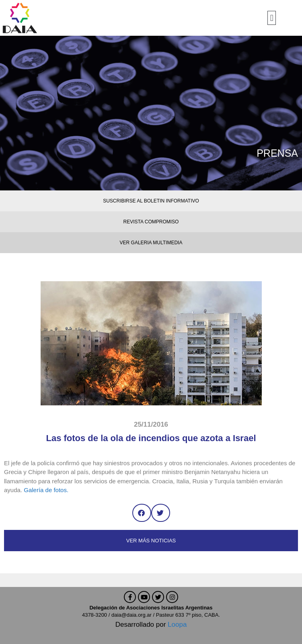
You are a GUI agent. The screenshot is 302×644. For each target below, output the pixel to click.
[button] (272, 18)
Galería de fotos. (46, 490)
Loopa (177, 625)
